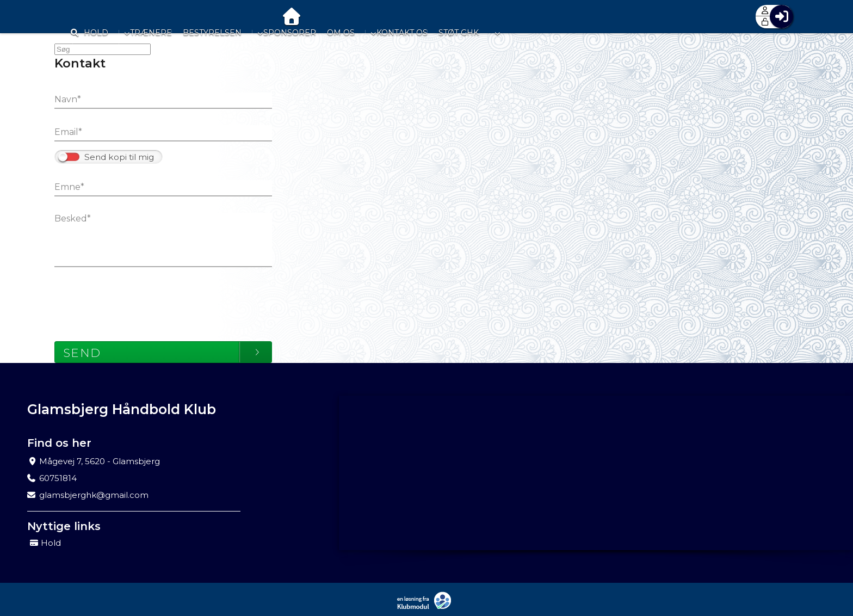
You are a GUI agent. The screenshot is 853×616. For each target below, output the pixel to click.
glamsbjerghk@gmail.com (94, 495)
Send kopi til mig (119, 157)
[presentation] (137, 299)
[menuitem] (71, 16)
